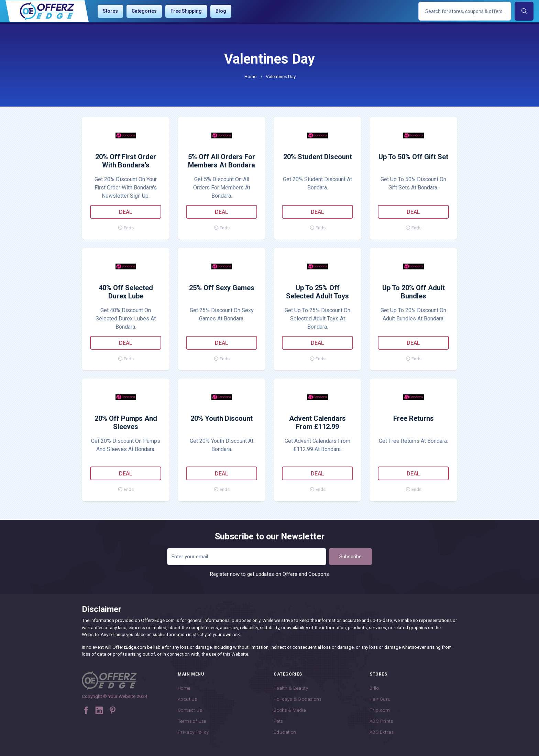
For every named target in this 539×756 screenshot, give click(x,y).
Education (285, 732)
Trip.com (380, 710)
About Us (188, 699)
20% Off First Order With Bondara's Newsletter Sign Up (126, 161)
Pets (278, 721)
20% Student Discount (318, 157)
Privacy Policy (193, 732)
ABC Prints (381, 721)
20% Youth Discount (222, 418)
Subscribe (350, 557)
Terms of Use (192, 721)
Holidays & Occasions (298, 699)
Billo (374, 688)
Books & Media (290, 710)
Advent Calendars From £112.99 (317, 423)
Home (250, 76)
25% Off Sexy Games (222, 288)
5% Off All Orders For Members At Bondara (222, 161)
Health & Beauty (291, 688)
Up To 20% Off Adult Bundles (414, 292)
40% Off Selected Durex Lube (126, 292)
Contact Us (190, 710)
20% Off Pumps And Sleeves (126, 423)
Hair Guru (380, 699)
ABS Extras (382, 732)
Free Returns (414, 418)
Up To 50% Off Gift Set (413, 157)
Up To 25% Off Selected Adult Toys (317, 292)
